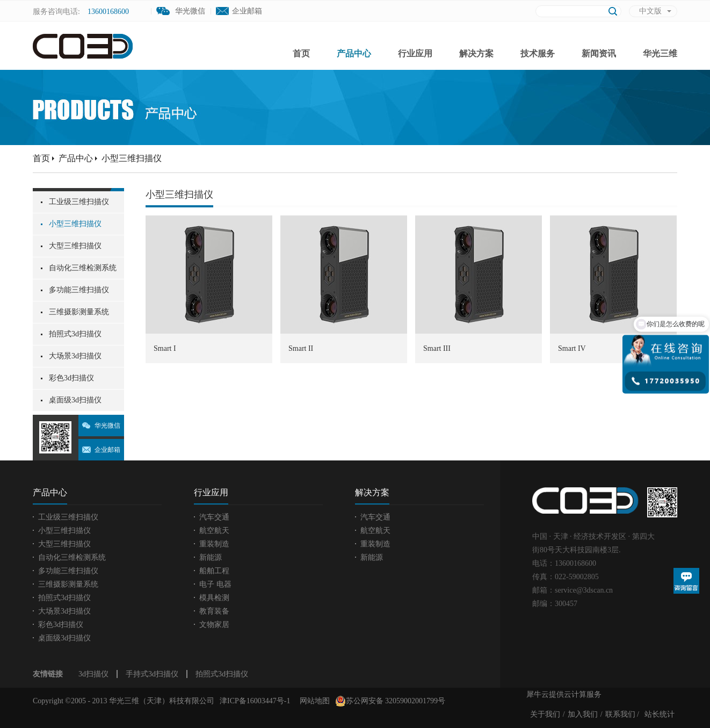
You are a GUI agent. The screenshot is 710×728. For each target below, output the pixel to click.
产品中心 (76, 158)
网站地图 (313, 701)
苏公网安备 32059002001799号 (390, 701)
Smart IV (572, 348)
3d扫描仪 (93, 674)
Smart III (437, 348)
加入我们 (583, 714)
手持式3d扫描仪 (152, 674)
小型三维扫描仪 (132, 158)
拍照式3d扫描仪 (222, 674)
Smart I (165, 348)
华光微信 (107, 426)
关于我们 (545, 714)
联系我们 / (622, 714)
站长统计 (660, 714)
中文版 (650, 11)
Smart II (301, 348)
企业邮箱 (247, 11)
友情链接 (48, 674)
